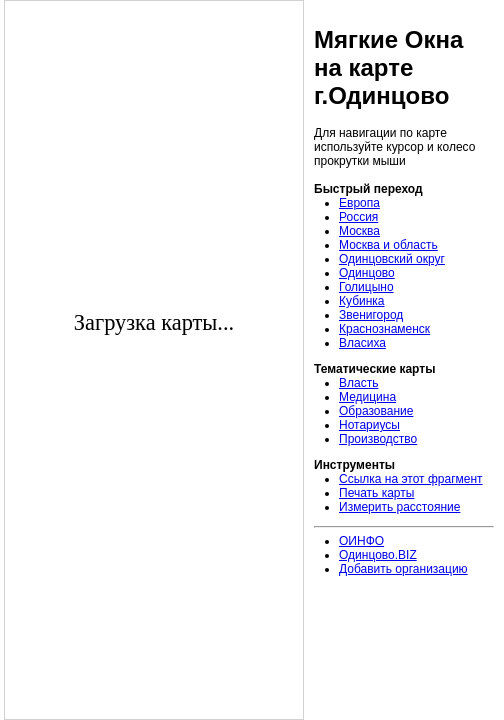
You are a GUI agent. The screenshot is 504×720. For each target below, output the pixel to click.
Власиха (362, 343)
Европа (359, 203)
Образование (376, 411)
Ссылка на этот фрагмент (411, 479)
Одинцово (367, 273)
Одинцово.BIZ (378, 555)
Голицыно (366, 287)
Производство (378, 439)
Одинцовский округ (392, 259)
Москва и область (388, 245)
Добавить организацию (403, 569)
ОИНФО (361, 541)
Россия (358, 217)
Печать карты (376, 493)
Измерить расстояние (399, 507)
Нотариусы (369, 425)
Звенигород (371, 315)
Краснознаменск (384, 329)
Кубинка (362, 301)
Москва (359, 231)
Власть (358, 383)
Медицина (367, 397)
